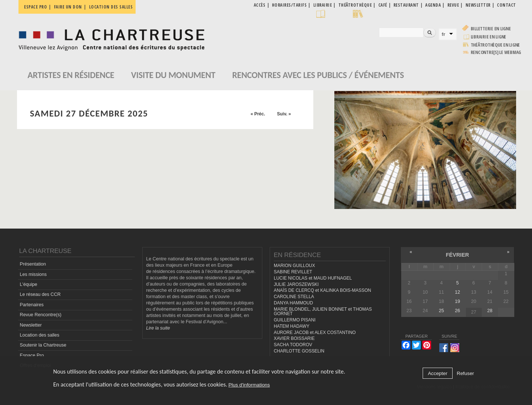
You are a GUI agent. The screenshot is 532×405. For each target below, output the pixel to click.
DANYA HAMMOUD (293, 303)
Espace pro (35, 7)
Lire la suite (158, 328)
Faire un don (68, 7)
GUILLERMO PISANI (295, 320)
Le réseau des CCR (40, 294)
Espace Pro (32, 355)
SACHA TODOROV (293, 345)
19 (457, 301)
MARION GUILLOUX (294, 266)
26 (457, 311)
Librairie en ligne (489, 37)
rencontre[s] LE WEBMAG (496, 52)
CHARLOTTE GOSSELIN (299, 351)
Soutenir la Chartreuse (43, 345)
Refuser (465, 373)
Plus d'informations (249, 385)
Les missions (33, 274)
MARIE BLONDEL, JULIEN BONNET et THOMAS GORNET (323, 312)
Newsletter (31, 325)
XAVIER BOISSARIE (294, 338)
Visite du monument (173, 75)
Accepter (438, 373)
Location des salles (111, 7)
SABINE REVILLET (293, 272)
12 (457, 292)
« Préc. (258, 114)
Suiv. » (284, 114)
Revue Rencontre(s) (41, 315)
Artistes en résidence (71, 75)
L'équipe (29, 284)
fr (444, 34)
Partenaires (32, 305)
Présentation (33, 264)
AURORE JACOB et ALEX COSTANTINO (315, 333)
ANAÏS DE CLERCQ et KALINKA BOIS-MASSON (322, 290)
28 (490, 311)
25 (441, 311)
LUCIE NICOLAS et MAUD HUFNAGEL (313, 278)
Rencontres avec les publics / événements (318, 75)
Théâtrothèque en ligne (495, 45)
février (458, 255)
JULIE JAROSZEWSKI (296, 284)
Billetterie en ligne (491, 29)
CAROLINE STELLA (294, 297)
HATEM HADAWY (291, 326)
